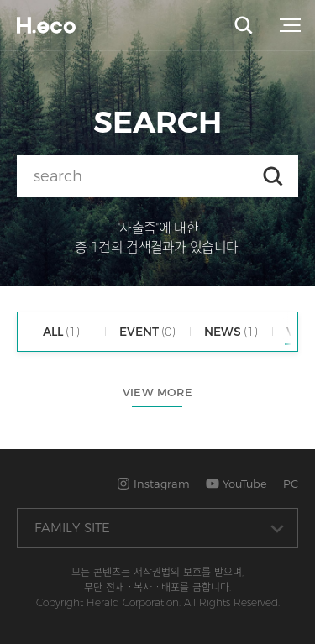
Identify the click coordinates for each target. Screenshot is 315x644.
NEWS (231, 332)
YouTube (236, 484)
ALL (61, 332)
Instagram (153, 484)
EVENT (147, 332)
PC (291, 484)
